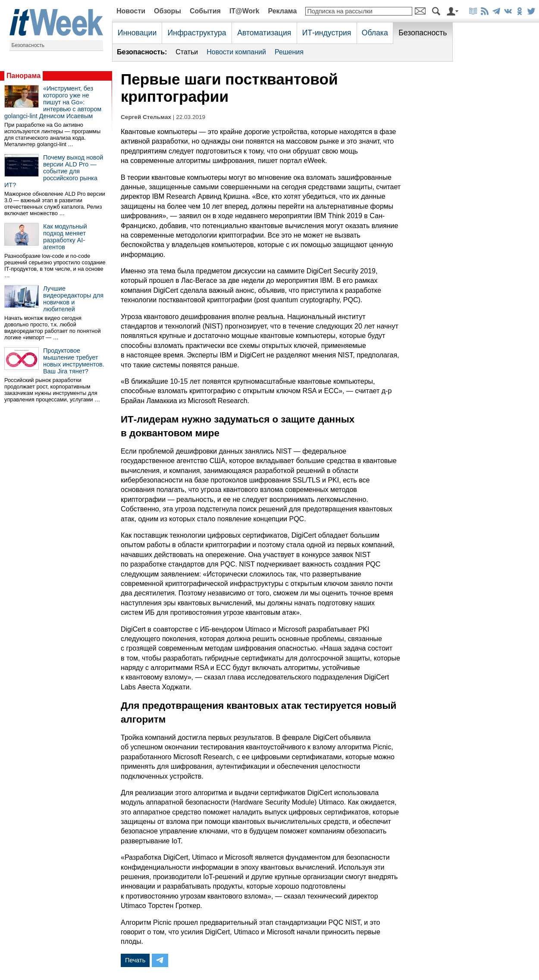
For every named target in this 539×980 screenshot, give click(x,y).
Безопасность (28, 45)
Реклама (282, 11)
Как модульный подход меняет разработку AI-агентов (65, 237)
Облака (375, 33)
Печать (135, 960)
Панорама (24, 76)
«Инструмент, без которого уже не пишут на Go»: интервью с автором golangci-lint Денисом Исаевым (53, 102)
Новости (131, 11)
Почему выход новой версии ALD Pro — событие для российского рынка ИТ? (54, 171)
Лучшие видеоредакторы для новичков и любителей (73, 299)
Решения (289, 52)
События (205, 11)
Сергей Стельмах (146, 117)
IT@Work (244, 11)
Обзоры (168, 11)
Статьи (187, 52)
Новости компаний (236, 52)
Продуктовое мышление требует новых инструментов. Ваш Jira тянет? (74, 361)
